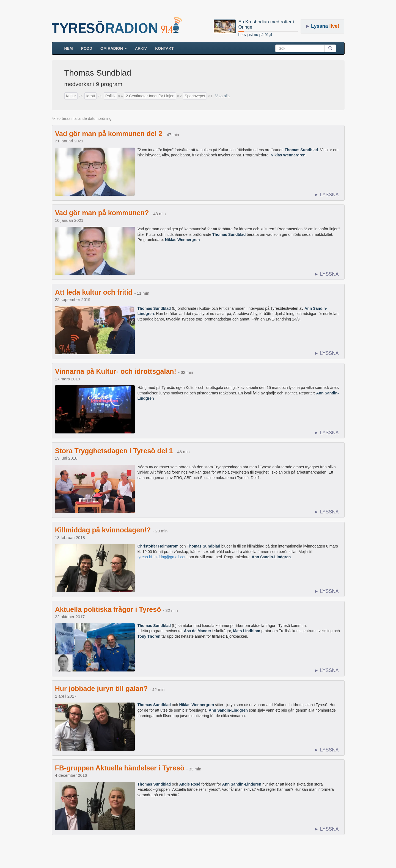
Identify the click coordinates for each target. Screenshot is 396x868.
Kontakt (164, 48)
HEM (71, 48)
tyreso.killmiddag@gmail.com (163, 557)
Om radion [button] (114, 48)
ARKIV (141, 48)
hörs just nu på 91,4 (255, 35)
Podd (87, 48)
